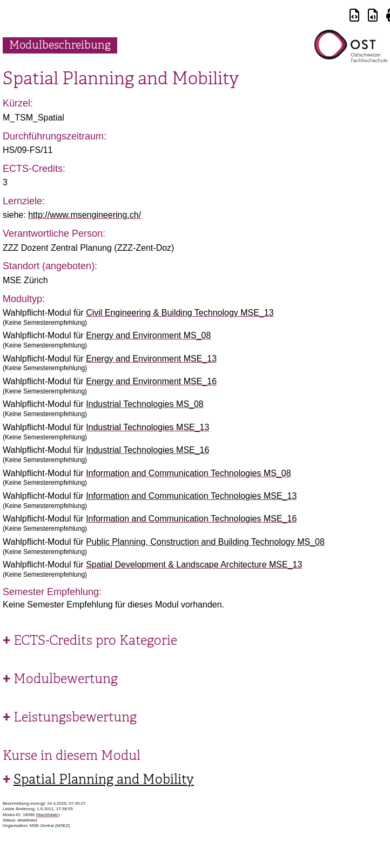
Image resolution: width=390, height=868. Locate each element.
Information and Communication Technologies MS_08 (188, 473)
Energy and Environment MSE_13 (151, 359)
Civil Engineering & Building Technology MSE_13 (180, 313)
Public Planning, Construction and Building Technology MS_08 (205, 542)
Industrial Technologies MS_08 (145, 404)
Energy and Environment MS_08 (148, 335)
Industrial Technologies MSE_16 (147, 450)
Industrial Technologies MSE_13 (147, 427)
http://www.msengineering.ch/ (85, 215)
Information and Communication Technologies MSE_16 (191, 519)
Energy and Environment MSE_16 (151, 381)
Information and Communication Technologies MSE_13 (191, 496)
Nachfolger (48, 815)
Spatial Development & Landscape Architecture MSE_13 (194, 565)
